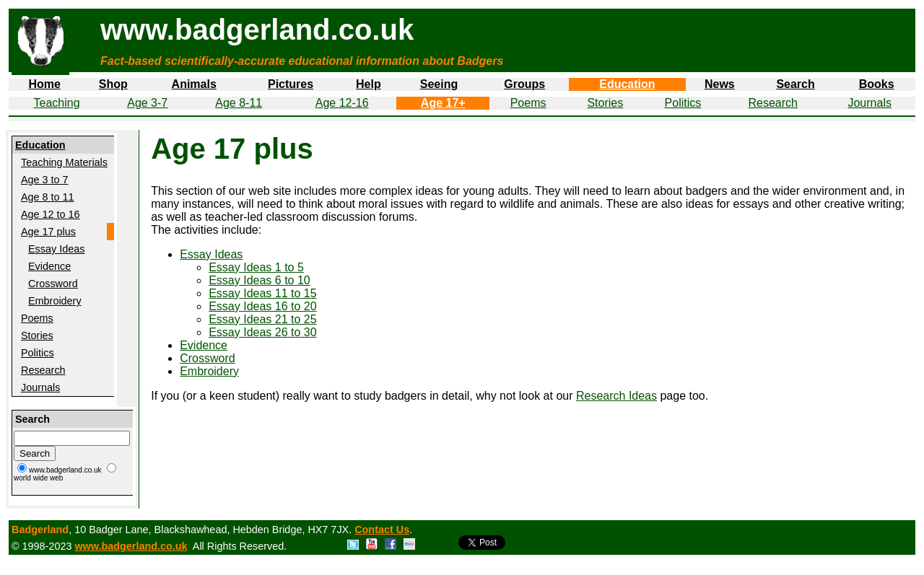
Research (773, 103)
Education (627, 84)
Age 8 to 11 (48, 197)
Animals (194, 84)
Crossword (53, 284)
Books (877, 84)
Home (44, 84)
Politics (683, 103)
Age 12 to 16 (51, 214)
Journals (869, 103)
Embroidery (55, 301)
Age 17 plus (48, 232)
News (720, 84)
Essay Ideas (56, 249)
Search (795, 84)
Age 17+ (443, 103)
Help (369, 84)
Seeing (439, 84)
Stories (605, 103)
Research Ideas (616, 396)
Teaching (57, 103)
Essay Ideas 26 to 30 (262, 332)
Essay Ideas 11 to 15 (262, 293)
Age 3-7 (147, 103)
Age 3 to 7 (45, 180)
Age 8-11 (239, 103)
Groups (524, 84)
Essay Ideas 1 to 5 (256, 267)
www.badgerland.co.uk (131, 546)
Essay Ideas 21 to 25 (262, 319)
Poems (528, 103)
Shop (113, 84)
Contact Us (382, 530)
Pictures (291, 84)
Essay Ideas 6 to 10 (260, 280)
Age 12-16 (342, 103)
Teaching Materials (64, 162)
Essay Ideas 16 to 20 (262, 306)
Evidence (49, 266)
